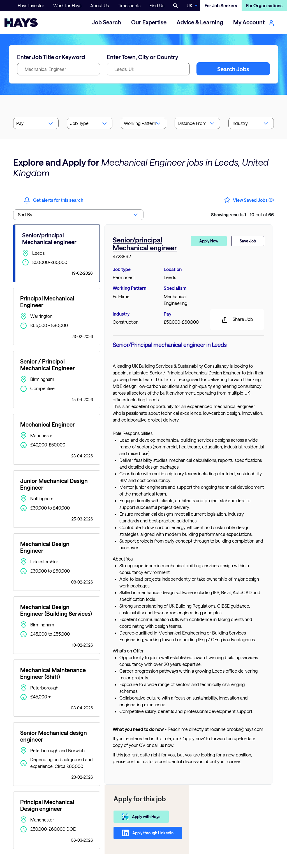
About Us (99, 5)
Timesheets (129, 5)
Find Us (157, 5)
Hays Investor (31, 5)
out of (242, 215)
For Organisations (264, 5)
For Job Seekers (221, 5)
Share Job (237, 320)
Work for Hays (67, 5)
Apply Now (209, 241)
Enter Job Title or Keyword (51, 57)
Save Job (248, 241)
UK (190, 5)
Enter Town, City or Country (143, 57)
